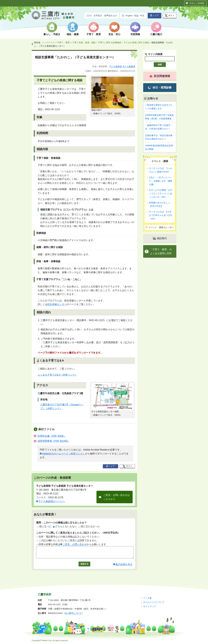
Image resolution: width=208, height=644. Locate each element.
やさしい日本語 (197, 3)
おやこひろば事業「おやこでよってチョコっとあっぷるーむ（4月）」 (161, 193)
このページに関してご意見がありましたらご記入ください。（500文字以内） (78, 533)
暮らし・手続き (52, 34)
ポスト (170, 16)
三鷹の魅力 (156, 34)
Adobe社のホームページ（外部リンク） (64, 454)
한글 (136, 16)
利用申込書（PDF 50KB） (50, 436)
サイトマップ (150, 607)
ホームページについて (154, 602)
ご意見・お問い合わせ (75, 544)
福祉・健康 (73, 34)
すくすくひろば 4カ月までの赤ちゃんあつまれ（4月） (161, 215)
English (129, 16)
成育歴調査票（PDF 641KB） (52, 441)
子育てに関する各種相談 (110, 42)
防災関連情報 (160, 76)
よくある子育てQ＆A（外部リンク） (58, 375)
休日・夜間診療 (160, 88)
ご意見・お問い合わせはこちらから (117, 497)
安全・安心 (114, 34)
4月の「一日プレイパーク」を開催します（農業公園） (161, 181)
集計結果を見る (124, 567)
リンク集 (147, 598)
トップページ (48, 42)
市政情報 (135, 34)
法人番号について (73, 613)
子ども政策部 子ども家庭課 (122, 66)
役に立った (44, 526)
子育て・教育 (94, 34)
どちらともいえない (65, 526)
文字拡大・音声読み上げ (105, 16)
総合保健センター (57, 304)
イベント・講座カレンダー (161, 227)
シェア (154, 16)
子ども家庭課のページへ (52, 501)
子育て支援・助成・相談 (84, 42)
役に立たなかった (89, 526)
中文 (142, 16)
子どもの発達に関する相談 (136, 42)
